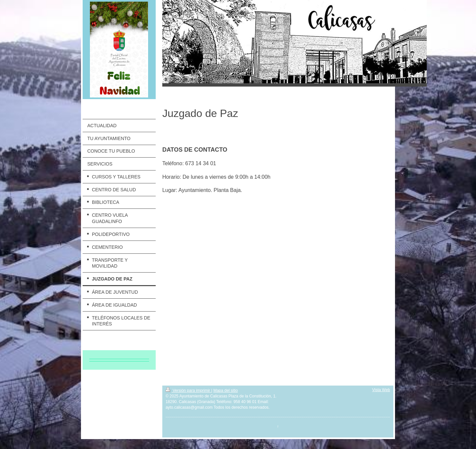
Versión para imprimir (188, 391)
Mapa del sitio (225, 391)
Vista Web (381, 390)
